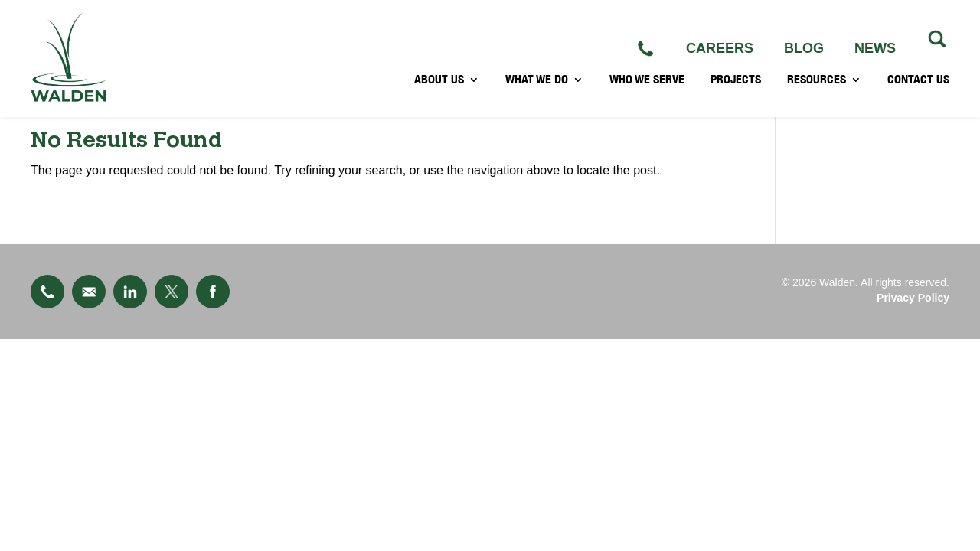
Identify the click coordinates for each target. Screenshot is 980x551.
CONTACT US (918, 89)
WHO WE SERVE (647, 89)
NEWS (875, 48)
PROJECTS (736, 89)
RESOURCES (817, 89)
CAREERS (720, 48)
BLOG (804, 48)
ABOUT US (439, 89)
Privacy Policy (913, 298)
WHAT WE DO (537, 89)
